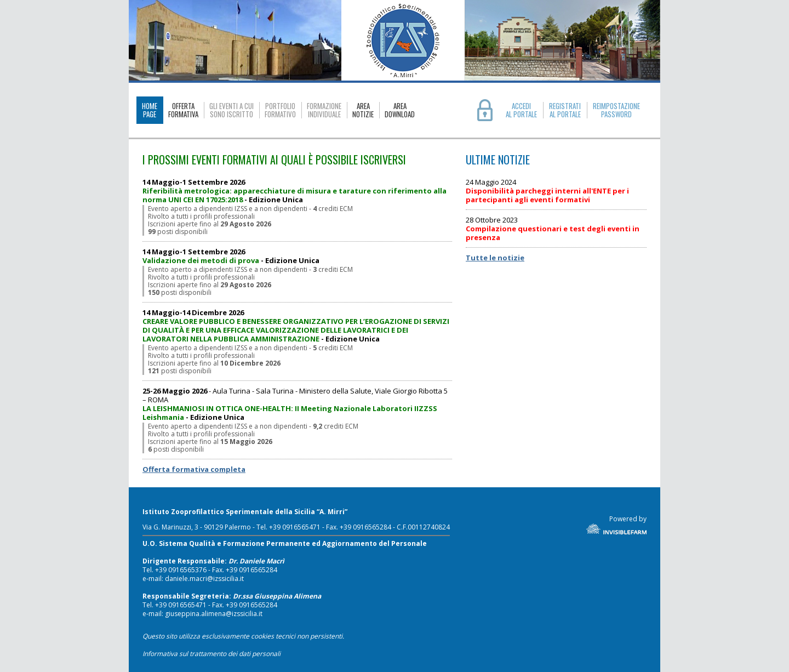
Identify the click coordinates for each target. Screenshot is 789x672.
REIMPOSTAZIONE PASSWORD (616, 110)
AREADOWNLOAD (400, 110)
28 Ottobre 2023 (553, 229)
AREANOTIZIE (363, 110)
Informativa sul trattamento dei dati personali (211, 654)
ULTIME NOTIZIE (498, 160)
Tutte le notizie (495, 258)
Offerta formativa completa (194, 469)
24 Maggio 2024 (547, 191)
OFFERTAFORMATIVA (183, 110)
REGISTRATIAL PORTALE (565, 110)
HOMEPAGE (150, 110)
